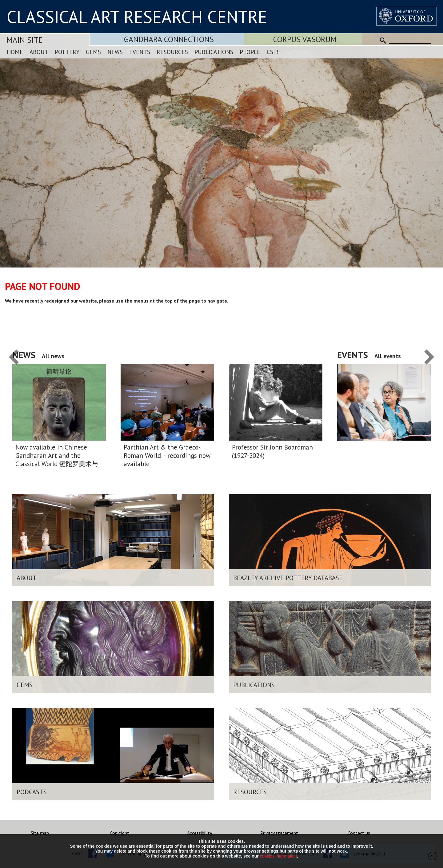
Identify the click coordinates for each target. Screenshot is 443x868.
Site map (40, 833)
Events (140, 52)
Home (15, 52)
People (250, 52)
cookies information (279, 856)
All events (388, 356)
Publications (214, 52)
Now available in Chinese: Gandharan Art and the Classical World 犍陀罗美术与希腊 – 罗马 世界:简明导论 (57, 456)
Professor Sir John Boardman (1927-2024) (272, 451)
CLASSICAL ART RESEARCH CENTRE (137, 17)
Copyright (120, 833)
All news (53, 356)
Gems (93, 52)
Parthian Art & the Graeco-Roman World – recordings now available (167, 456)
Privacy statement (279, 833)
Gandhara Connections (169, 39)
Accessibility (200, 833)
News (115, 52)
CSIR (273, 52)
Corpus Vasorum (305, 39)
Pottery (67, 52)
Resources (172, 52)
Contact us (359, 833)
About (39, 52)
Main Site (25, 40)
